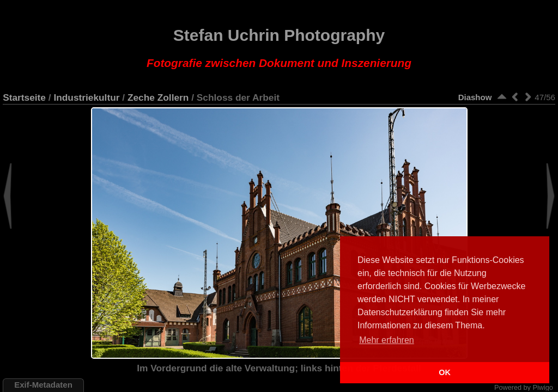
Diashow (475, 97)
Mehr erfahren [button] (387, 340)
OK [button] (445, 372)
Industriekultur (86, 97)
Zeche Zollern (158, 97)
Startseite (24, 97)
